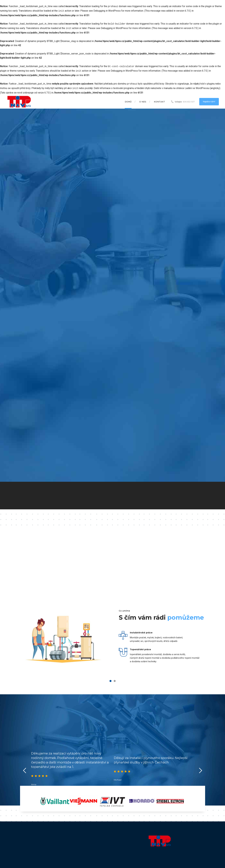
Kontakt (159, 99)
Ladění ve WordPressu (197, 86)
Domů (128, 99)
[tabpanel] (113, 639)
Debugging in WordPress (107, 10)
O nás (143, 99)
